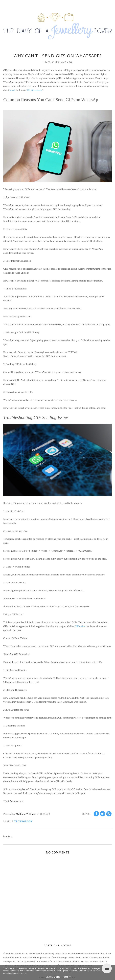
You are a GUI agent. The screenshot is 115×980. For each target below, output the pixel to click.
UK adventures (34, 90)
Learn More (53, 977)
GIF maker (80, 626)
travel (12, 90)
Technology (23, 821)
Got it (67, 977)
